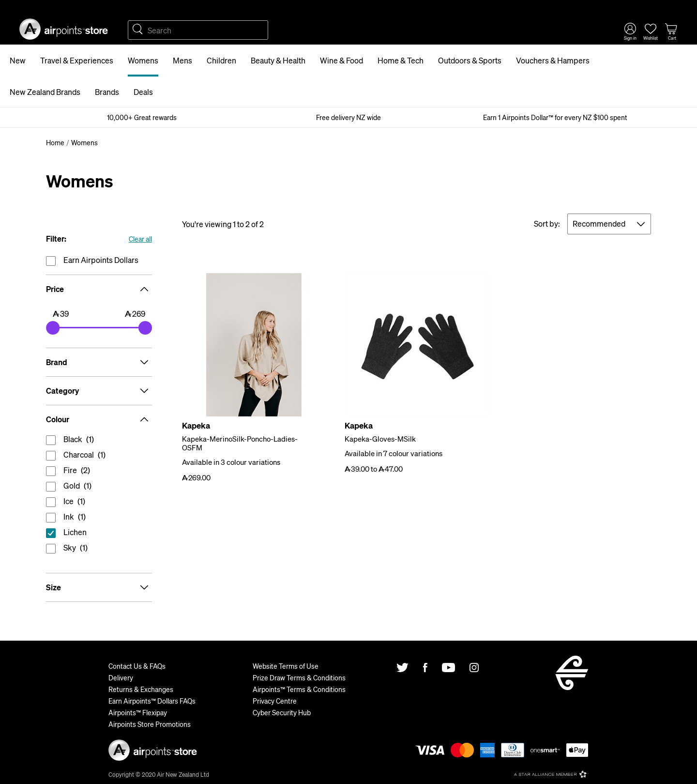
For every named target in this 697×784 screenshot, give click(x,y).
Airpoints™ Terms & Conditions (299, 689)
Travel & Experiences (77, 60)
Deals (143, 92)
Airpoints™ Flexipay (138, 712)
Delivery (121, 677)
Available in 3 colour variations (231, 462)
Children (221, 60)
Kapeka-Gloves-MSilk (380, 439)
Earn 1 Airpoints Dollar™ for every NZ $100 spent (555, 117)
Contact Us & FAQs (137, 666)
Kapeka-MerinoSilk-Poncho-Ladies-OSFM (240, 443)
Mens (182, 60)
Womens (143, 60)
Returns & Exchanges (141, 689)
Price (99, 289)
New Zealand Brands (45, 92)
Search (137, 30)
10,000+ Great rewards (142, 117)
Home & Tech (401, 60)
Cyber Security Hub (282, 712)
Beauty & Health (278, 60)
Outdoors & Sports (470, 60)
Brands (107, 92)
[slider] (53, 328)
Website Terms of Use (286, 666)
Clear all (140, 239)
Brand (99, 362)
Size (99, 587)
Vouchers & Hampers (553, 60)
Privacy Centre (275, 701)
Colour (99, 419)
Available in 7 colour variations (394, 453)
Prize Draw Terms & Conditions (299, 677)
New (18, 60)
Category (99, 391)
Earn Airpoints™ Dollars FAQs (152, 701)
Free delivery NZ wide (348, 117)
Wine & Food (341, 60)
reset (99, 534)
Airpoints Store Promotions (150, 724)
